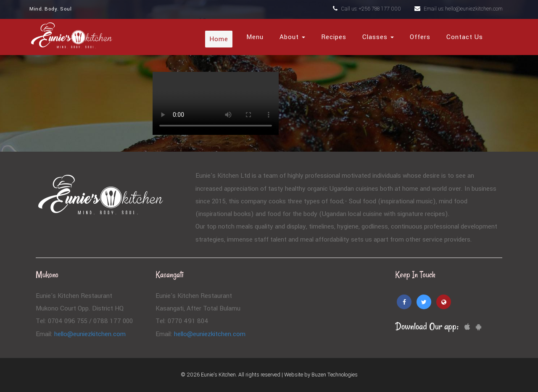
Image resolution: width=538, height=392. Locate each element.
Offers (420, 37)
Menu (255, 37)
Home (219, 39)
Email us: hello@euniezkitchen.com (459, 9)
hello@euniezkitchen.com (90, 334)
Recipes (334, 37)
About (292, 37)
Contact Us (465, 37)
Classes (378, 37)
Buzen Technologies (335, 375)
